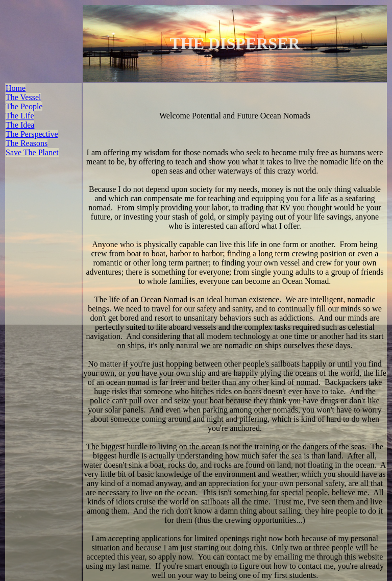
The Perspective (32, 134)
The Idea (20, 124)
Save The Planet (32, 152)
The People (24, 106)
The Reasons (27, 143)
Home (16, 88)
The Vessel (23, 97)
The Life (20, 115)
